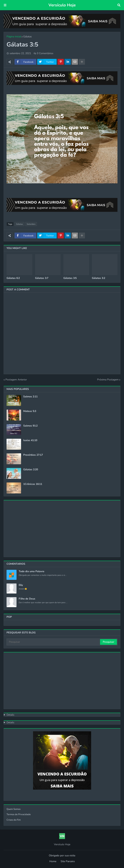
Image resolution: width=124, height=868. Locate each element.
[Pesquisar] (54, 642)
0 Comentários (45, 53)
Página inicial (14, 37)
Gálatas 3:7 (42, 278)
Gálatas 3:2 (98, 278)
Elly (21, 585)
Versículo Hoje (62, 5)
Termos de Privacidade (19, 814)
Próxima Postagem (108, 380)
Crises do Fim (14, 820)
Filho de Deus (27, 599)
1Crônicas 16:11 (33, 484)
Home (53, 861)
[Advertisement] (62, 681)
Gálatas (28, 37)
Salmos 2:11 (30, 397)
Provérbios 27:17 (33, 455)
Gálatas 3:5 (70, 278)
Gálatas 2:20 (31, 470)
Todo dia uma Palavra (31, 571)
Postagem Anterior (16, 380)
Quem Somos (14, 809)
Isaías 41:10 (30, 440)
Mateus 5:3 (30, 411)
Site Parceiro (68, 861)
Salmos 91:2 (30, 426)
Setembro (31, 224)
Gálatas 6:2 (13, 278)
